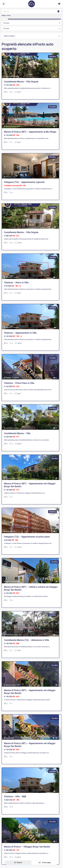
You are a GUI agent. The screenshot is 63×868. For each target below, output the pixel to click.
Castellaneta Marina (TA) (14, 635)
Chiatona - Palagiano (12, 277)
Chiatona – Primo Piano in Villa (19, 383)
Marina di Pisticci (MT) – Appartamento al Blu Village (30, 132)
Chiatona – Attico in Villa (16, 283)
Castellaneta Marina (12, 76)
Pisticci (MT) (10, 738)
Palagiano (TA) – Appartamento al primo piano (27, 537)
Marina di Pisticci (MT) (13, 126)
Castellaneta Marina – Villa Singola (21, 82)
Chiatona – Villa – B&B (15, 796)
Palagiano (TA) (10, 177)
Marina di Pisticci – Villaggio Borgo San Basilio (27, 847)
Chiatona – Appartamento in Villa (20, 333)
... (51, 88)
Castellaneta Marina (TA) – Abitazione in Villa (26, 640)
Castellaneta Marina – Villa (17, 433)
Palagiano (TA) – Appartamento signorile (24, 182)
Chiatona (8, 791)
